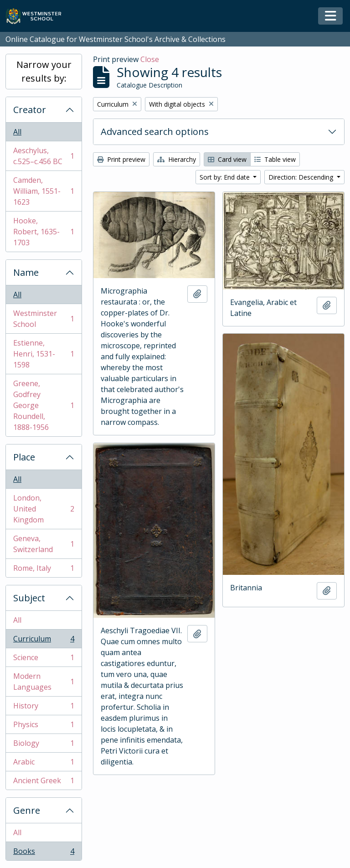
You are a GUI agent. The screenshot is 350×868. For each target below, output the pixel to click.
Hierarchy (177, 159)
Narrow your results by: (44, 71)
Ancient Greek (44, 782)
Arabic (44, 764)
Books (44, 853)
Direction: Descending (302, 177)
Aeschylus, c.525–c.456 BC (44, 156)
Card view (227, 159)
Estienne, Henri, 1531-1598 (44, 354)
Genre (27, 810)
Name (26, 272)
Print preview (121, 159)
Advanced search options (155, 132)
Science (44, 659)
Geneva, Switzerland (44, 544)
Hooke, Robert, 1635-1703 (44, 232)
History (44, 708)
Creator (30, 110)
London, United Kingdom (44, 509)
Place (24, 457)
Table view (275, 159)
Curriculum (44, 641)
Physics (44, 726)
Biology (44, 745)
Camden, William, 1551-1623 (44, 191)
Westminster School (44, 319)
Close (150, 59)
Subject (29, 598)
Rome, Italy (44, 570)
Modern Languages (44, 682)
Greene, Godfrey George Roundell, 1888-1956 (44, 405)
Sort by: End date (226, 177)
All (17, 132)
